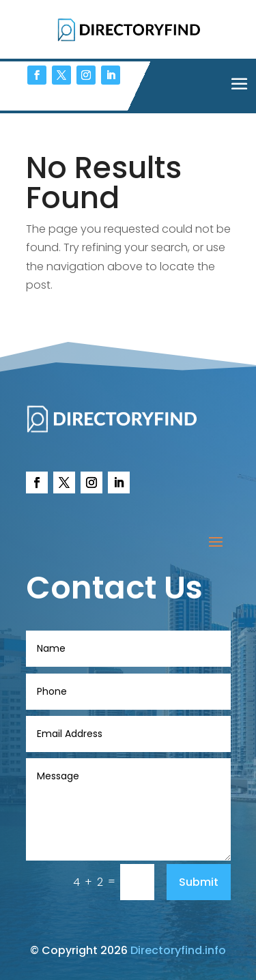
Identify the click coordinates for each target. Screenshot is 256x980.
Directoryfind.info (178, 950)
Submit (199, 882)
